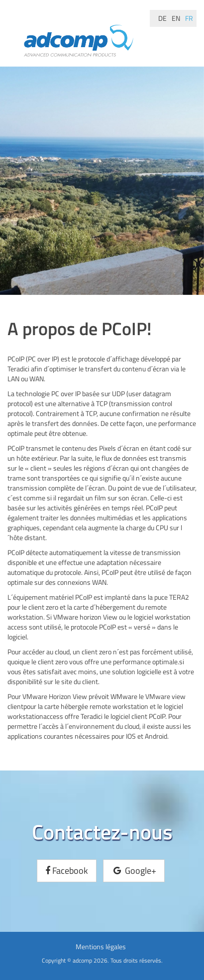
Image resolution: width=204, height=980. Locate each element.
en (176, 18)
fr (189, 18)
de (162, 18)
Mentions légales (101, 946)
